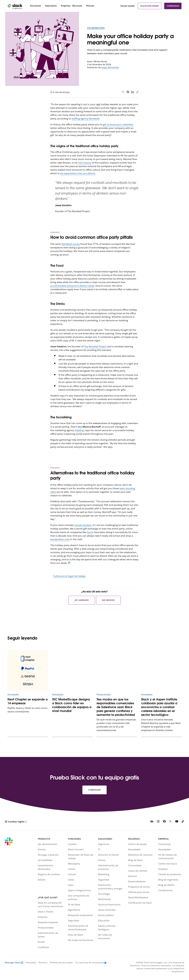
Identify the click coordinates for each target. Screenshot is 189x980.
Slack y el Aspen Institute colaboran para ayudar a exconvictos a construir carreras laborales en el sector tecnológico (159, 707)
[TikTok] (183, 822)
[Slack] (15, 6)
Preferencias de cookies (61, 963)
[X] (171, 822)
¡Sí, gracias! (82, 600)
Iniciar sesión (128, 6)
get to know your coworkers (118, 124)
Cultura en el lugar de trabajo (69, 576)
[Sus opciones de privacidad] (90, 963)
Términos (43, 963)
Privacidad (31, 963)
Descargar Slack (14, 963)
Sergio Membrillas (110, 67)
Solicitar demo (150, 6)
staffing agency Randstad (85, 119)
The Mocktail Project (95, 346)
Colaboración (96, 28)
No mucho (108, 600)
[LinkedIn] (152, 822)
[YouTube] (177, 822)
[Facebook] (164, 822)
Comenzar (173, 6)
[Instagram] (158, 822)
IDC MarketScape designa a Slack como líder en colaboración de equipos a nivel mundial (72, 705)
